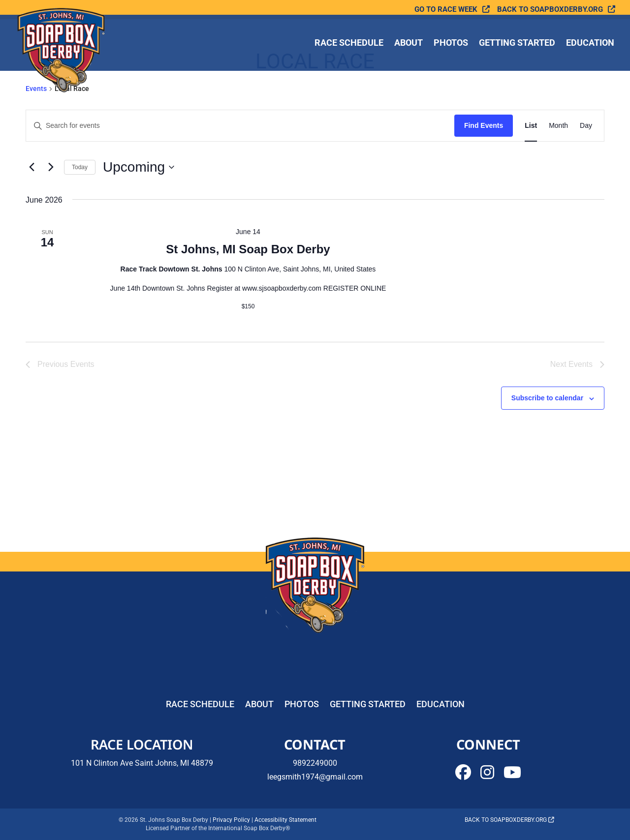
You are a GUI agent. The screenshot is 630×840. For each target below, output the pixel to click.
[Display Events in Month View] (558, 126)
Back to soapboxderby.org (550, 10)
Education (590, 44)
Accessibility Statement (285, 820)
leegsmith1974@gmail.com (315, 777)
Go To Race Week (446, 10)
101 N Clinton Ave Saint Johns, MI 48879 (142, 763)
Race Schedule (349, 44)
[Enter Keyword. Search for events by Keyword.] (240, 126)
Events (36, 89)
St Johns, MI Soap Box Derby (248, 249)
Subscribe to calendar (547, 398)
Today (80, 167)
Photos (451, 44)
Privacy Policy (231, 820)
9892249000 (315, 763)
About (409, 44)
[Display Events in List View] (531, 126)
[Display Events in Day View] (586, 126)
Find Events (484, 125)
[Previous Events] (31, 167)
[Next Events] (51, 167)
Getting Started (517, 44)
